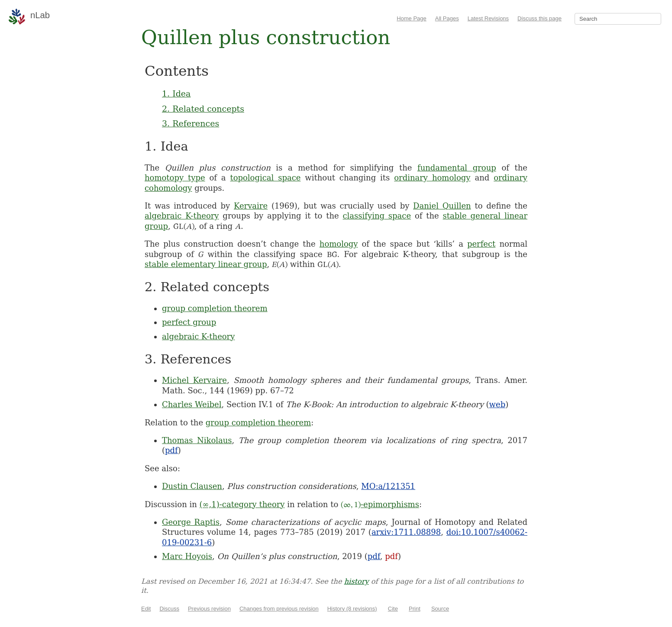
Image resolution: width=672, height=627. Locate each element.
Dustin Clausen (192, 486)
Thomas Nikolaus (197, 440)
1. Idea (176, 93)
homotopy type (175, 178)
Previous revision (209, 609)
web (498, 404)
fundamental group (457, 168)
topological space (265, 178)
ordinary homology (432, 178)
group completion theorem (215, 308)
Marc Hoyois (187, 556)
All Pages (447, 18)
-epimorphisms (380, 504)
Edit (146, 609)
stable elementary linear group (206, 264)
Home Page (412, 18)
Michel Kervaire (194, 380)
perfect (481, 244)
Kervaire (251, 206)
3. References (191, 123)
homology (339, 244)
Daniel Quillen (442, 206)
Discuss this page (540, 18)
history (357, 581)
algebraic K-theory (182, 216)
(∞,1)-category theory (242, 504)
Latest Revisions (488, 18)
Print (415, 609)
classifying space (377, 216)
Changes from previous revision (279, 609)
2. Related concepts (203, 109)
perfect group (189, 322)
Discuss (169, 609)
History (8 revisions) (352, 609)
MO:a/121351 (388, 486)
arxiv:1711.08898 (406, 532)
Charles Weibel (192, 404)
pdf (171, 450)
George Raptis (191, 522)
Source (440, 609)
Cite (393, 609)
